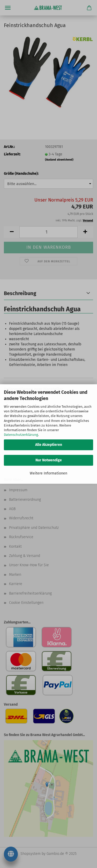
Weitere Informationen (48, 473)
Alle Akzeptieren (49, 445)
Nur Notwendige (49, 460)
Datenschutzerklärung (21, 435)
